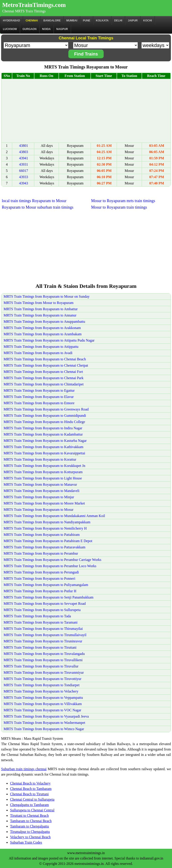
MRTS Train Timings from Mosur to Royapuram (39, 303)
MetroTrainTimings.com (34, 5)
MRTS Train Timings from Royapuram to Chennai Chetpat (46, 365)
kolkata (102, 21)
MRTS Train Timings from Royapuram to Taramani (41, 622)
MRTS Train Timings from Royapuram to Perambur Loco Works (50, 566)
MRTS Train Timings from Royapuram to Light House (43, 478)
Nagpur (62, 29)
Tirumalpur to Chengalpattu (30, 832)
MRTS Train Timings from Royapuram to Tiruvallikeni (43, 660)
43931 (24, 164)
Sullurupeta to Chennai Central (32, 810)
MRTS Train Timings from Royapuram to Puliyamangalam (46, 585)
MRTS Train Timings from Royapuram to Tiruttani (40, 647)
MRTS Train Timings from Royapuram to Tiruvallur (41, 666)
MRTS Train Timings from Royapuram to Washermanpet (44, 723)
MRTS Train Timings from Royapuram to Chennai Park (44, 378)
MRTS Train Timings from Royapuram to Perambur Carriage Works (52, 560)
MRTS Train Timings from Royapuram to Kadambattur (43, 434)
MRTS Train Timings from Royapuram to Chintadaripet (44, 384)
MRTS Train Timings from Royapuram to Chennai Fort (43, 372)
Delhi (118, 21)
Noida (46, 29)
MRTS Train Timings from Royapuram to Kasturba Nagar (45, 441)
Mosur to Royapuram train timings (119, 207)
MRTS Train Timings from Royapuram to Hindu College (44, 422)
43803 (24, 152)
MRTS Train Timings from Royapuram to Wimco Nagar (44, 729)
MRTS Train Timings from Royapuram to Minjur (39, 497)
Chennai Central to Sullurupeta (32, 799)
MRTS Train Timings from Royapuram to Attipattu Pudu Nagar (49, 340)
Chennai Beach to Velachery (30, 783)
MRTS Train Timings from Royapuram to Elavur (39, 397)
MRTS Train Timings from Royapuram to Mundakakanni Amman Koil (54, 516)
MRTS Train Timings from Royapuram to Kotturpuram (43, 472)
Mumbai (72, 21)
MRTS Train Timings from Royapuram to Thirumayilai (43, 629)
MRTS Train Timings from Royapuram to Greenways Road (46, 409)
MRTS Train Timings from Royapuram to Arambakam (43, 334)
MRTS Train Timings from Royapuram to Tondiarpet (42, 685)
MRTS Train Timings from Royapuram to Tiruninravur (43, 641)
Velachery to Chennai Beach (30, 837)
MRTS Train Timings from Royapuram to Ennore (39, 403)
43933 (24, 177)
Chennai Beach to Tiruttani (29, 794)
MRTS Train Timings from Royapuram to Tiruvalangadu (44, 654)
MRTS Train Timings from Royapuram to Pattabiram (42, 535)
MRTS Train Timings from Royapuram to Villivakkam (43, 704)
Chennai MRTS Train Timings (24, 11)
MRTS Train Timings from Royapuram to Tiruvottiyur (42, 679)
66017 (24, 171)
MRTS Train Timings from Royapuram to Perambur (41, 553)
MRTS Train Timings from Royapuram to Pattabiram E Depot (48, 541)
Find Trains (86, 54)
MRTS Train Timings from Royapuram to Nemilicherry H (45, 528)
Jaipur (133, 21)
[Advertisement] (86, 111)
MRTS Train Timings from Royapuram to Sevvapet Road (45, 604)
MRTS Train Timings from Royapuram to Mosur (39, 510)
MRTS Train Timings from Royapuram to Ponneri (39, 578)
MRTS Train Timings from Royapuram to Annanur (40, 315)
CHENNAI (32, 21)
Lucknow (10, 29)
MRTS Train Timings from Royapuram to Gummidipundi (45, 416)
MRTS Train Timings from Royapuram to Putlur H (40, 591)
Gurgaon (30, 29)
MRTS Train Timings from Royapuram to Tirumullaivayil (45, 635)
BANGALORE (52, 21)
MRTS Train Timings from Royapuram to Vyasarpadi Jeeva (46, 716)
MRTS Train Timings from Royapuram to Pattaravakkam (44, 547)
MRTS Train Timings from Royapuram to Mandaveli (42, 491)
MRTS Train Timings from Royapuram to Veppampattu (43, 698)
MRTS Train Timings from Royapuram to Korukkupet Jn (44, 466)
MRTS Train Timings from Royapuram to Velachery (41, 691)
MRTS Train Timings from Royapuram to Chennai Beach (45, 359)
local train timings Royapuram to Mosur (34, 201)
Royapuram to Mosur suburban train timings (38, 207)
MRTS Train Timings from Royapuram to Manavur (40, 484)
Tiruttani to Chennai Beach (29, 816)
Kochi (148, 21)
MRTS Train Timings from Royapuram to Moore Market (44, 503)
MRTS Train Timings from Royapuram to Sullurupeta (42, 610)
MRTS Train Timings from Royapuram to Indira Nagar (43, 428)
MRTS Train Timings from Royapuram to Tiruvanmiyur (44, 672)
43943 (24, 183)
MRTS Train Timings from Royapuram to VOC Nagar (42, 710)
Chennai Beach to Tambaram (31, 789)
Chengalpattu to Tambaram (29, 805)
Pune (87, 21)
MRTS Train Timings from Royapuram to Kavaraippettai (44, 453)
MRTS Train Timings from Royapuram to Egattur (39, 390)
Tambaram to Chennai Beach (31, 821)
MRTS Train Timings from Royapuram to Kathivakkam (43, 447)
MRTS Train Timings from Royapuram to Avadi (38, 353)
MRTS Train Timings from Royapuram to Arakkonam (42, 328)
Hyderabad (12, 21)
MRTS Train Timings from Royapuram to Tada (37, 616)
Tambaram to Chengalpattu (29, 826)
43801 (24, 146)
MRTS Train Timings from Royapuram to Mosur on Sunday (47, 296)
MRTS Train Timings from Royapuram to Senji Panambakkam (48, 597)
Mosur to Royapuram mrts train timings (123, 201)
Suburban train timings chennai (24, 769)
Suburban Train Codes (26, 842)
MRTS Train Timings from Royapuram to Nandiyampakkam (47, 522)
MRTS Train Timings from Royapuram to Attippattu (41, 347)
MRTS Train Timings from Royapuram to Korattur (40, 459)
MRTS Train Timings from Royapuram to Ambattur (41, 309)
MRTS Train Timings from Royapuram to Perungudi (41, 572)
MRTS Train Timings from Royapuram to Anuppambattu (44, 322)
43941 (24, 158)
